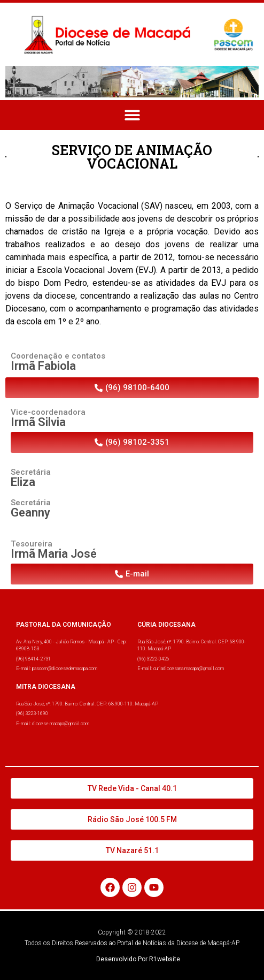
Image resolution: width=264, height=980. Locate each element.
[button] (132, 115)
